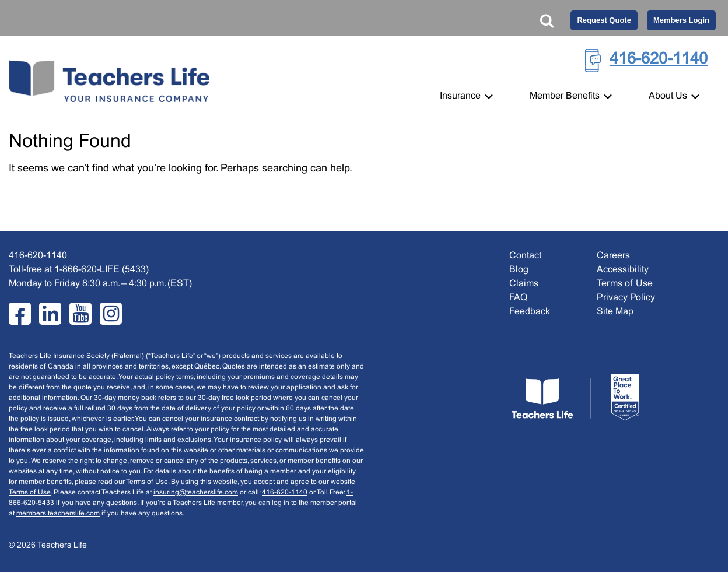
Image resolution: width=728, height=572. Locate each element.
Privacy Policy (626, 298)
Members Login (681, 20)
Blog (519, 270)
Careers (613, 256)
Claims (524, 284)
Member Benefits (572, 96)
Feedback (530, 312)
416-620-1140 (659, 59)
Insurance (467, 96)
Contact (525, 256)
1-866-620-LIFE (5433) (101, 270)
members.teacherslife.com (58, 514)
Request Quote (604, 20)
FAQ (518, 298)
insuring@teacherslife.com (196, 493)
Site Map (615, 312)
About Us (675, 96)
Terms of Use (147, 482)
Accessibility (623, 270)
